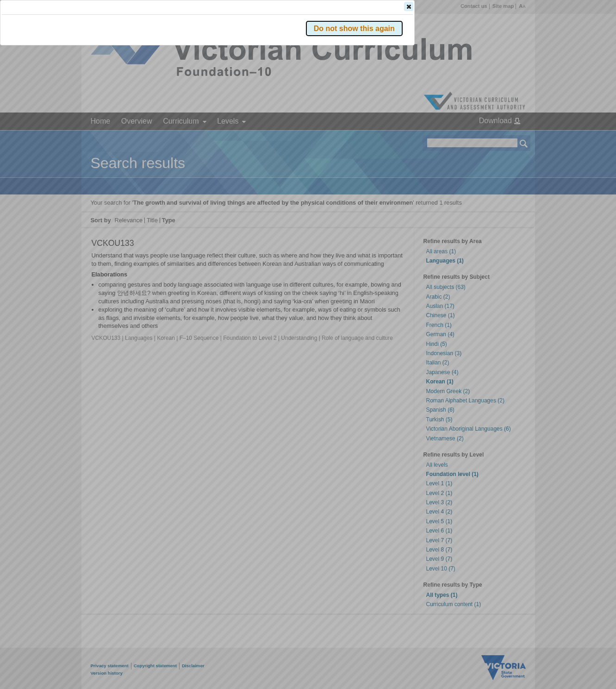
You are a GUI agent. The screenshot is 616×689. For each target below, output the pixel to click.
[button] (508, 138)
